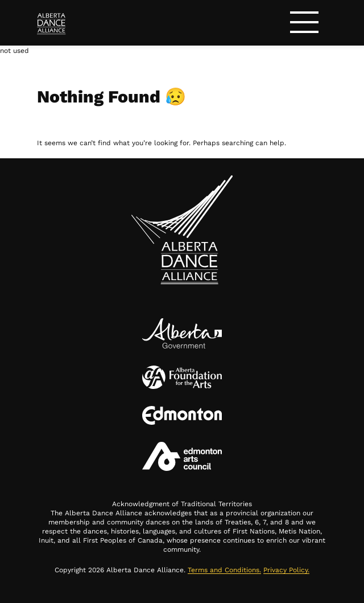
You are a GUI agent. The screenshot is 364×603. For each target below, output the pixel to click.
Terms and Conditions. (224, 570)
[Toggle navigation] (304, 24)
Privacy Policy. (286, 570)
